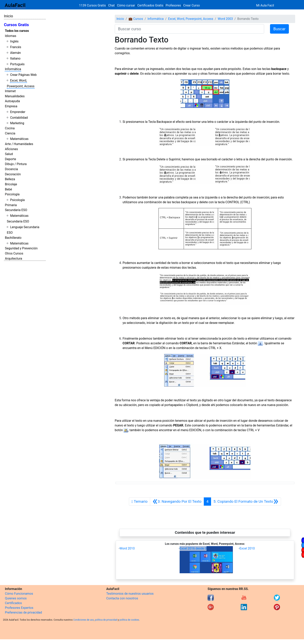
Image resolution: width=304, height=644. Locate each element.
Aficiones (11, 149)
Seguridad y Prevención (21, 248)
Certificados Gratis (150, 5)
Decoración (13, 174)
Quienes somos (16, 598)
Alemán (15, 53)
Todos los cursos (17, 31)
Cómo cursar (126, 5)
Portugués (17, 64)
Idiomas (11, 36)
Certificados (13, 603)
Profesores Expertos (19, 608)
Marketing (17, 123)
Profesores (173, 5)
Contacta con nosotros (122, 598)
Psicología (12, 194)
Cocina (10, 128)
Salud (9, 154)
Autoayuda (12, 101)
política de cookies (129, 620)
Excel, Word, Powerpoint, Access (191, 19)
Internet (10, 91)
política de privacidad (106, 620)
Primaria (11, 205)
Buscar (279, 29)
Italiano (15, 58)
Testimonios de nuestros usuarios (130, 594)
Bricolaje (11, 184)
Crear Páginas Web (23, 75)
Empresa (11, 106)
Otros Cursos (14, 253)
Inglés (14, 41)
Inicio (8, 16)
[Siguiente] (246, 502)
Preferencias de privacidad (23, 612)
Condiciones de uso (84, 620)
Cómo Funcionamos (19, 594)
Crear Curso (192, 5)
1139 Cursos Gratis (93, 5)
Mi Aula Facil (265, 5)
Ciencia (10, 133)
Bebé (8, 189)
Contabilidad (19, 118)
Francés (16, 47)
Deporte (11, 159)
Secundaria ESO (16, 210)
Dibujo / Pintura (16, 164)
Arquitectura (13, 259)
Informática (13, 69)
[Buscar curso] (189, 29)
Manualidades (15, 96)
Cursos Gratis (16, 25)
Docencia (11, 169)
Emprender (18, 112)
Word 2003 (225, 19)
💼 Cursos (136, 19)
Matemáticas (19, 139)
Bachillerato (13, 238)
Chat (111, 5)
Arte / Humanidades (19, 144)
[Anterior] (177, 502)
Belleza (10, 179)
